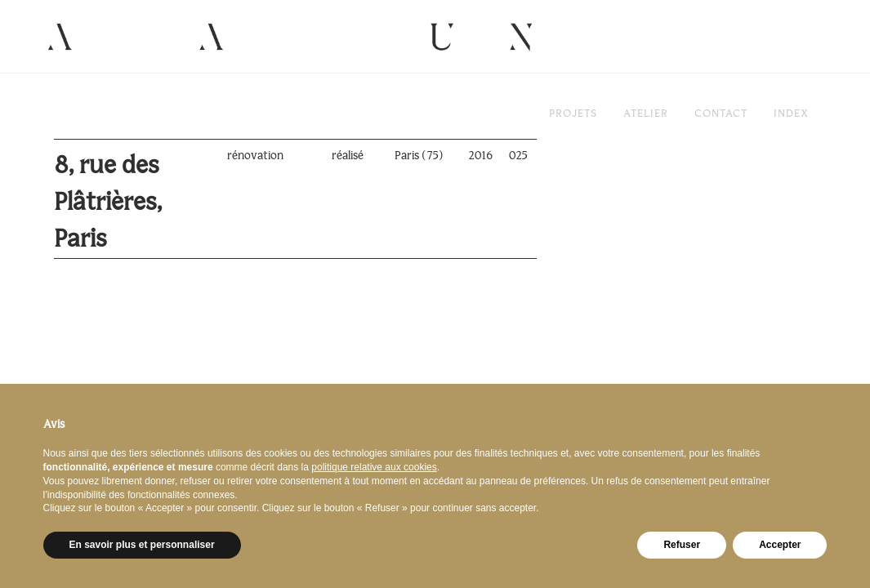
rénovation (255, 156)
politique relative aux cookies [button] (374, 467)
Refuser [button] (682, 545)
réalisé (348, 156)
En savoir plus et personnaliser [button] (142, 545)
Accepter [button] (780, 545)
